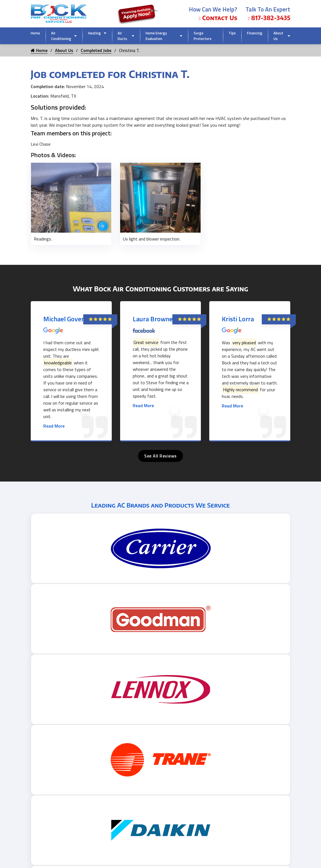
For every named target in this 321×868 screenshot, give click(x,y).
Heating (94, 33)
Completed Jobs (96, 50)
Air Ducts (122, 36)
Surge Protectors (203, 36)
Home (35, 33)
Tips (232, 33)
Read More (54, 426)
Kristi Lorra (238, 319)
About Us (278, 36)
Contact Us (218, 18)
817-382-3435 (269, 18)
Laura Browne (153, 319)
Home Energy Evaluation (156, 36)
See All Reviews (160, 456)
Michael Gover (64, 319)
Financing (255, 33)
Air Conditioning (61, 36)
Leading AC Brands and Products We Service (160, 505)
